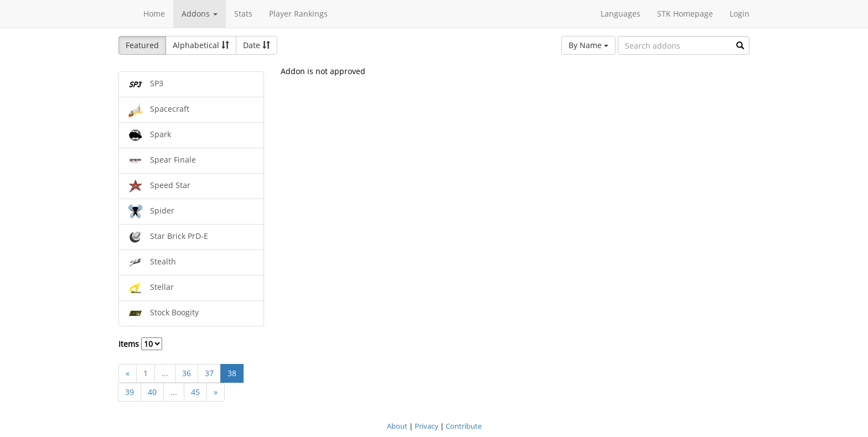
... (165, 373)
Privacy (427, 426)
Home (154, 14)
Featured (142, 45)
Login (740, 14)
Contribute (464, 426)
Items (140, 344)
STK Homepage (685, 14)
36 (187, 373)
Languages (621, 14)
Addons (200, 14)
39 (130, 392)
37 (209, 373)
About (397, 426)
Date (257, 45)
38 (232, 373)
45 (195, 392)
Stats (243, 14)
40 (152, 392)
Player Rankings (298, 14)
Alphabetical (201, 45)
